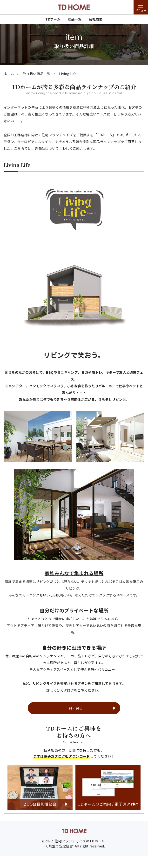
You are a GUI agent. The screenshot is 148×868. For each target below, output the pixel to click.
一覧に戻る (74, 708)
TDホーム (53, 19)
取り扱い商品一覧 (37, 74)
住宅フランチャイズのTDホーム (80, 841)
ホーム (9, 74)
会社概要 (96, 19)
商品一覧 (75, 19)
